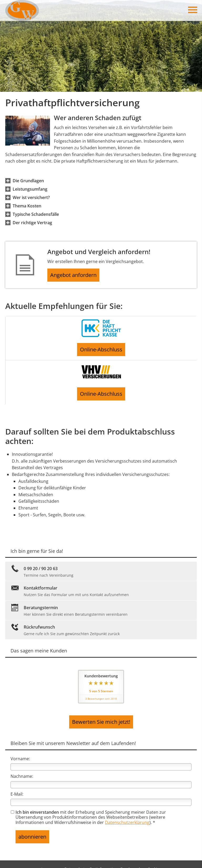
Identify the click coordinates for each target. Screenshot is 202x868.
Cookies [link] (154, 858)
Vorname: (20, 751)
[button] (28, 181)
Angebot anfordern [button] (76, 276)
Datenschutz (75, 858)
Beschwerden (132, 858)
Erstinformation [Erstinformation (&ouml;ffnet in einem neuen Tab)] (103, 858)
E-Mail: (17, 786)
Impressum (51, 858)
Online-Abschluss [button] (101, 350)
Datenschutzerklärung (127, 815)
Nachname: (22, 769)
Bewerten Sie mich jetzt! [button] (101, 716)
